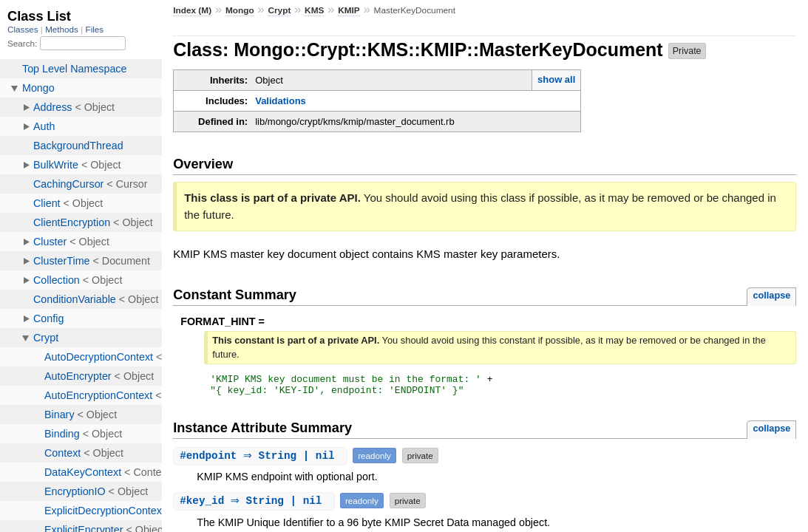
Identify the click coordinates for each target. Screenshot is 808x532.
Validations (281, 101)
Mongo (240, 10)
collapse (771, 295)
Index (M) (192, 10)
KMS (314, 10)
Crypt (279, 10)
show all (556, 79)
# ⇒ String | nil (262, 460)
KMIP (349, 10)
